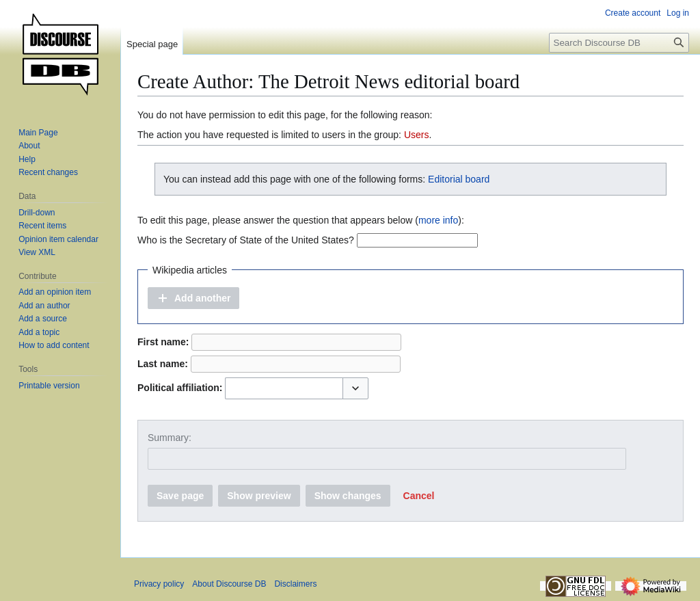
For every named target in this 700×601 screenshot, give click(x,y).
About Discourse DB (229, 584)
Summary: (170, 438)
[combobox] (284, 388)
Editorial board (459, 179)
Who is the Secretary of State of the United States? (246, 240)
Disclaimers (295, 584)
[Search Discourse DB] (619, 43)
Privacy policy (159, 584)
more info (438, 220)
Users (417, 135)
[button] (193, 298)
